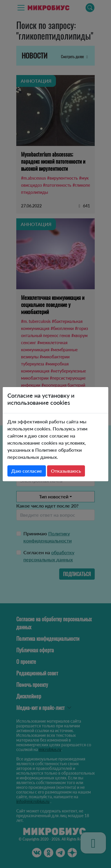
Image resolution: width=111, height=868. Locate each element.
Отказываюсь (66, 471)
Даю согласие (27, 471)
